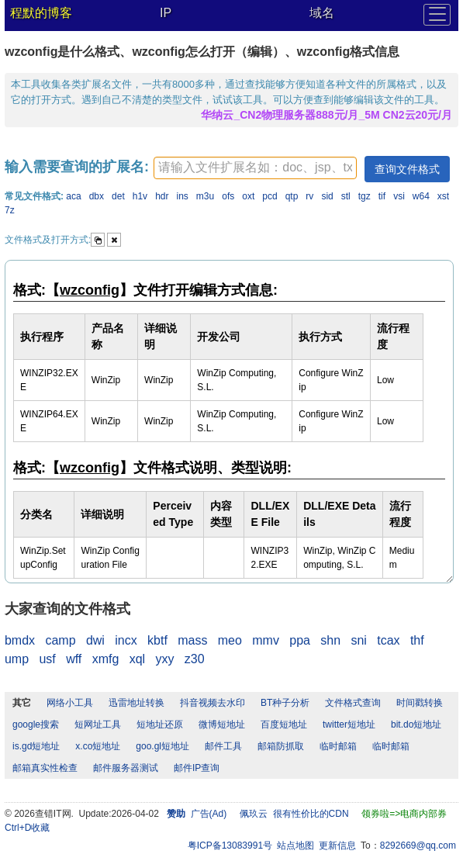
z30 (195, 659)
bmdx (20, 640)
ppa (300, 640)
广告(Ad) (209, 814)
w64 (421, 196)
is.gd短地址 (36, 746)
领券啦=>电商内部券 (404, 814)
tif (382, 196)
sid (327, 196)
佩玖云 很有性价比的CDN (294, 814)
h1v (140, 196)
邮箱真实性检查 (45, 768)
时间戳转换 (420, 703)
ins (183, 196)
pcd (270, 196)
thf (417, 640)
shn (330, 640)
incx (126, 640)
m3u (205, 196)
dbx (97, 196)
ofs (228, 196)
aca (73, 196)
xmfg (106, 659)
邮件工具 (223, 746)
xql (137, 659)
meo (230, 640)
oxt (248, 196)
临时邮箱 (338, 746)
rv (309, 196)
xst (443, 196)
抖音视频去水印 (212, 703)
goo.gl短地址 (162, 746)
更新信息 (337, 846)
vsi (399, 196)
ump (17, 659)
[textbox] (255, 168)
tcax (388, 640)
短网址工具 (98, 724)
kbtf (157, 640)
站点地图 (295, 846)
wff (74, 659)
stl (346, 196)
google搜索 (36, 724)
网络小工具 (70, 703)
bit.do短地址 (416, 724)
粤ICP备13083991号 (230, 846)
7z (10, 210)
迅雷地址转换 (136, 703)
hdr (162, 196)
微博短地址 (222, 724)
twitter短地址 (349, 724)
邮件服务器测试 (126, 768)
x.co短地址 (98, 746)
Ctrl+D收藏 (27, 828)
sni (358, 640)
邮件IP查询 (197, 768)
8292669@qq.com (418, 846)
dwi (95, 640)
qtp (292, 196)
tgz (365, 196)
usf (47, 659)
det (118, 196)
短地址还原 (160, 724)
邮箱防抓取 (281, 746)
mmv (266, 640)
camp (60, 640)
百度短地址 (284, 724)
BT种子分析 (285, 703)
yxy (164, 659)
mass (192, 640)
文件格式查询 (353, 703)
